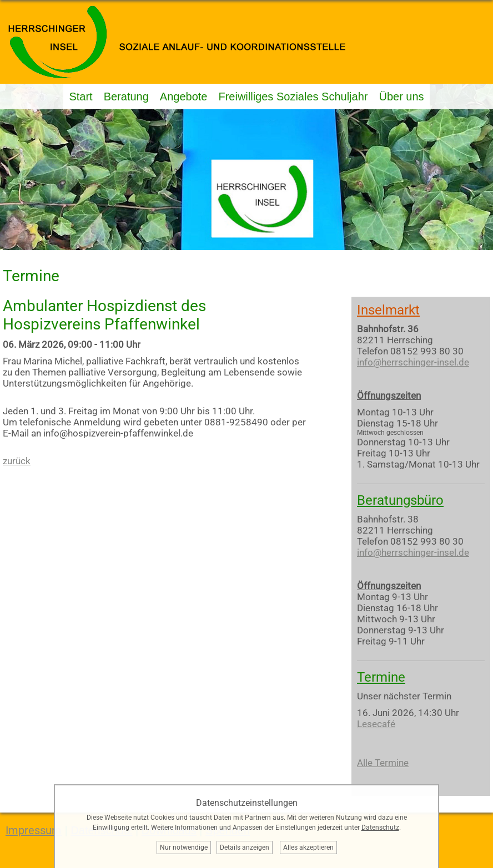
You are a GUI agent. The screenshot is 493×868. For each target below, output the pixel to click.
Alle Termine (383, 763)
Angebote (184, 97)
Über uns (401, 97)
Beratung (126, 97)
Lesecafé (376, 724)
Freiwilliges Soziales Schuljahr (293, 97)
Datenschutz (380, 828)
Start (81, 97)
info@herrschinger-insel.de (413, 362)
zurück (17, 461)
